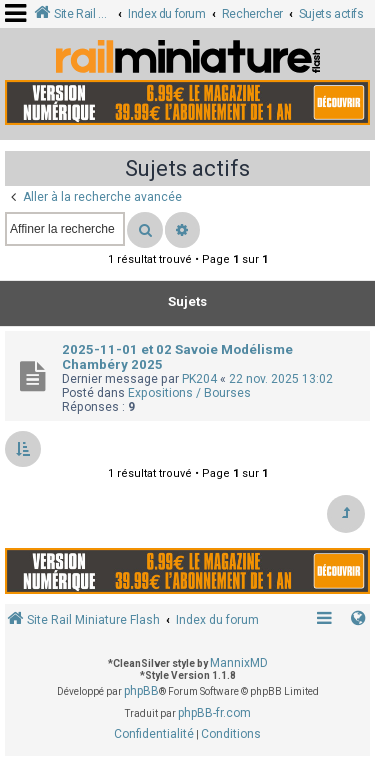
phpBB (141, 691)
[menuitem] (154, 735)
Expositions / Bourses (189, 393)
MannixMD (239, 663)
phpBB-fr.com (214, 713)
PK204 (199, 379)
